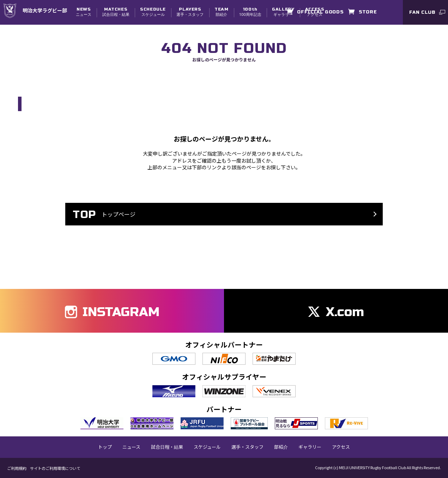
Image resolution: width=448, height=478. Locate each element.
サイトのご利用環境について (55, 468)
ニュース (84, 12)
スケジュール (153, 12)
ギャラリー (283, 12)
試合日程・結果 (116, 12)
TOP (22, 82)
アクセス (341, 447)
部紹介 (221, 12)
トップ (105, 447)
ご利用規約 (17, 468)
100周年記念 (250, 12)
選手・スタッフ (190, 12)
